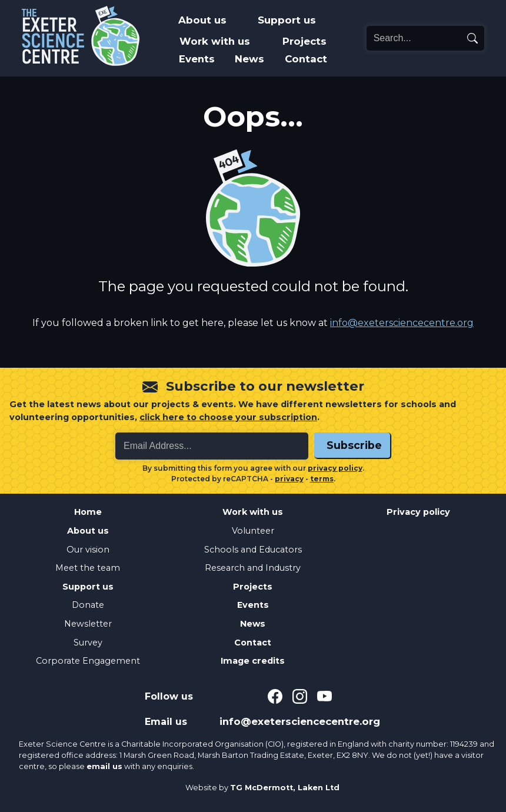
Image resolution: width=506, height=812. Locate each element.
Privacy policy (418, 512)
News (249, 59)
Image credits (253, 661)
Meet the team (88, 568)
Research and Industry (253, 568)
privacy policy (335, 468)
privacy (289, 479)
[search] (472, 38)
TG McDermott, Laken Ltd (285, 788)
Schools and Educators (253, 550)
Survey (88, 643)
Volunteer (253, 531)
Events (197, 59)
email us (104, 766)
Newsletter (88, 624)
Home (88, 512)
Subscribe (354, 445)
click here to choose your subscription (228, 417)
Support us (287, 20)
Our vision (88, 550)
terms (322, 479)
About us (202, 20)
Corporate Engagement (88, 661)
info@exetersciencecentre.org (402, 323)
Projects (304, 41)
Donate (88, 605)
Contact (306, 59)
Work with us (215, 41)
